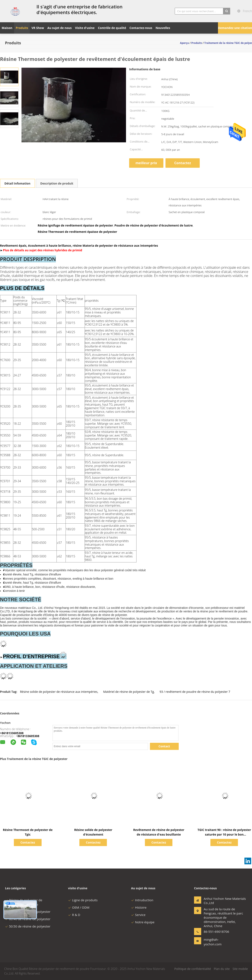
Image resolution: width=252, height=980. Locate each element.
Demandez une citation (235, 28)
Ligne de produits (83, 900)
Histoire (139, 907)
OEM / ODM (79, 907)
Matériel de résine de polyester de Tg (128, 692)
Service (138, 915)
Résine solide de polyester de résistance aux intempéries (59, 692)
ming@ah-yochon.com (213, 942)
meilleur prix (146, 163)
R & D (74, 915)
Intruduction (142, 900)
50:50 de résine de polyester (28, 926)
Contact (164, 746)
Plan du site (222, 969)
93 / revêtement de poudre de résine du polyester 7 (195, 692)
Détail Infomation (17, 183)
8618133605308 (28, 736)
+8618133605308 (12, 733)
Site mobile (240, 969)
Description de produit (57, 183)
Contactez (183, 163)
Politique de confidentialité (193, 969)
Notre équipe (143, 922)
